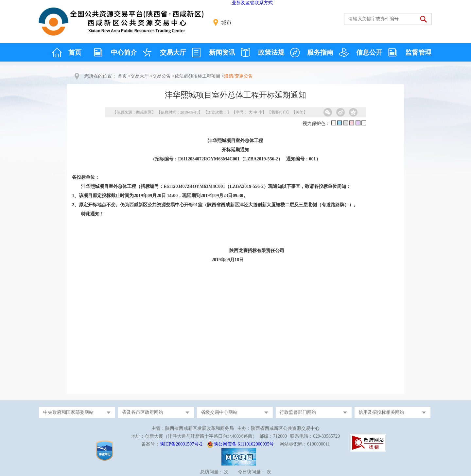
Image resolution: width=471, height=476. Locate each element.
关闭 (300, 112)
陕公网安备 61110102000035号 (244, 444)
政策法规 (271, 52)
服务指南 (320, 52)
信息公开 (369, 52)
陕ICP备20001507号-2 (181, 444)
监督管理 (418, 52)
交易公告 (162, 76)
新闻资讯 (222, 52)
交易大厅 (173, 52)
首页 (75, 52)
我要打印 (279, 112)
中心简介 (124, 52)
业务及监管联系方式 (252, 3)
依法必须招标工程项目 (198, 76)
